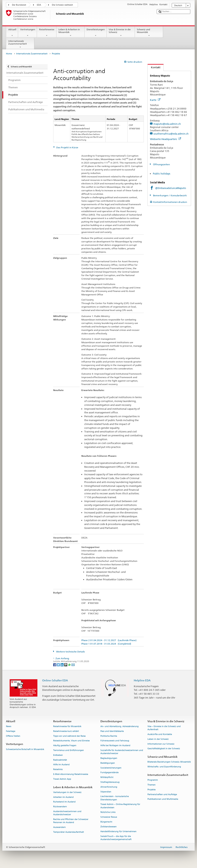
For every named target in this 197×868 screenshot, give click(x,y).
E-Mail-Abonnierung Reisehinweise (71, 774)
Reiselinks (58, 770)
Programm (153, 780)
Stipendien (106, 792)
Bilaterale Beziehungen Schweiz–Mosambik (169, 762)
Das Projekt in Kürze (67, 147)
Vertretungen (28, 33)
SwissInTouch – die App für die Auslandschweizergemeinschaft (116, 838)
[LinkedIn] (62, 664)
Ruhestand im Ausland (64, 802)
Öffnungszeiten (161, 164)
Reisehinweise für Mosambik (67, 726)
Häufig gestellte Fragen (65, 746)
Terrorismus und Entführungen (69, 750)
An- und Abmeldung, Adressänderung (120, 726)
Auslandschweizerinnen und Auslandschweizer (67, 813)
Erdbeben (58, 755)
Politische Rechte (109, 736)
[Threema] (66, 664)
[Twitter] (59, 664)
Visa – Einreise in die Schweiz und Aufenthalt (164, 728)
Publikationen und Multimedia (163, 799)
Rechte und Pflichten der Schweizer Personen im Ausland (71, 821)
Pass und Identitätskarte (112, 731)
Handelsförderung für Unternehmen (118, 831)
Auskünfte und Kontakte (160, 734)
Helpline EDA (142, 680)
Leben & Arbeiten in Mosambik (71, 33)
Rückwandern (60, 807)
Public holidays (162, 174)
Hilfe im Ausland (61, 765)
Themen (152, 785)
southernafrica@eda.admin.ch (171, 134)
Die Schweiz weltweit (62, 5)
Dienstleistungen (96, 33)
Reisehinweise (47, 33)
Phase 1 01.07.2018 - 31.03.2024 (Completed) (106, 644)
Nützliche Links (108, 812)
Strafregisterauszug (110, 782)
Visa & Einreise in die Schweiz (121, 33)
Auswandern (59, 827)
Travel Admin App (62, 779)
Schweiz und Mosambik (149, 33)
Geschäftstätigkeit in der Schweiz (164, 749)
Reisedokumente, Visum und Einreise (71, 741)
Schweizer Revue (109, 817)
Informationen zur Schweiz (161, 744)
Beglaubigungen (109, 758)
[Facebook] (55, 664)
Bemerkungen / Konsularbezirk (170, 195)
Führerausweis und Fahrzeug (115, 741)
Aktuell (12, 33)
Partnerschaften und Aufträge (162, 794)
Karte (155, 100)
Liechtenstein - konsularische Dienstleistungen (115, 798)
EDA (39, 5)
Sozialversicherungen (111, 768)
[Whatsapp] (70, 664)
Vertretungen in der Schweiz (67, 792)
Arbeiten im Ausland (63, 797)
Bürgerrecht (106, 822)
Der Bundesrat (19, 5)
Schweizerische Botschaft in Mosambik (25, 749)
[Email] (73, 664)
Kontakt (154, 67)
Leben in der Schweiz (158, 739)
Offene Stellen (13, 736)
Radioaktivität (60, 760)
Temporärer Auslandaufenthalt (69, 832)
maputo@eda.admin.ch (167, 124)
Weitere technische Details (70, 652)
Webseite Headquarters (165, 139)
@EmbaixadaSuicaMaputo (171, 188)
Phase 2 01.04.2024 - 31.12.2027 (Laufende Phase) (109, 640)
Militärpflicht (107, 777)
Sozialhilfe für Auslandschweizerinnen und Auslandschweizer (122, 752)
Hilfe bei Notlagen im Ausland (115, 746)
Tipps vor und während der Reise (69, 736)
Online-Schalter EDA (55, 680)
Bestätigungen (108, 763)
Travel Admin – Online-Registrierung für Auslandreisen (120, 806)
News (9, 726)
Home (9, 54)
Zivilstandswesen (109, 827)
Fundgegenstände (109, 773)
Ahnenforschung (109, 787)
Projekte (152, 790)
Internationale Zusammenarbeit (20, 44)
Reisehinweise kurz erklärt (66, 731)
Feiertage (11, 731)
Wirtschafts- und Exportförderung (164, 767)
